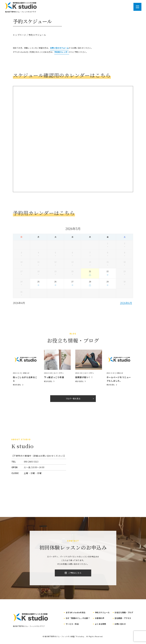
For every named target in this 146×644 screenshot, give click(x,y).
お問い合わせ (120, 624)
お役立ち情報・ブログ (124, 612)
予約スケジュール (102, 612)
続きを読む (17, 385)
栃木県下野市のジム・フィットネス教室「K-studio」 (65, 636)
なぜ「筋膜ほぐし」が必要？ (78, 618)
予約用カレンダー (62, 52)
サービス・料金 (72, 624)
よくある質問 (100, 624)
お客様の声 (100, 618)
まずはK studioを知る (76, 612)
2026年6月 (126, 303)
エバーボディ (59, 373)
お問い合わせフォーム (59, 48)
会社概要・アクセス (123, 618)
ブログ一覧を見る (73, 399)
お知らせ (26, 373)
